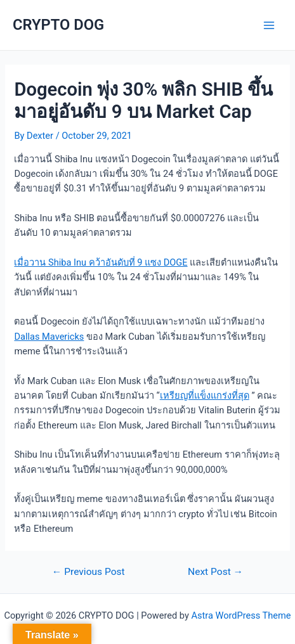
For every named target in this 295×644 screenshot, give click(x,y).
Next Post (215, 572)
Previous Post (88, 572)
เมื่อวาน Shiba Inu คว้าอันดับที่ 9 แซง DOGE (101, 262)
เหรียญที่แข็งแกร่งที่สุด (205, 396)
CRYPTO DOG (58, 25)
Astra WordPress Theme (241, 615)
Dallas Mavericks (49, 337)
